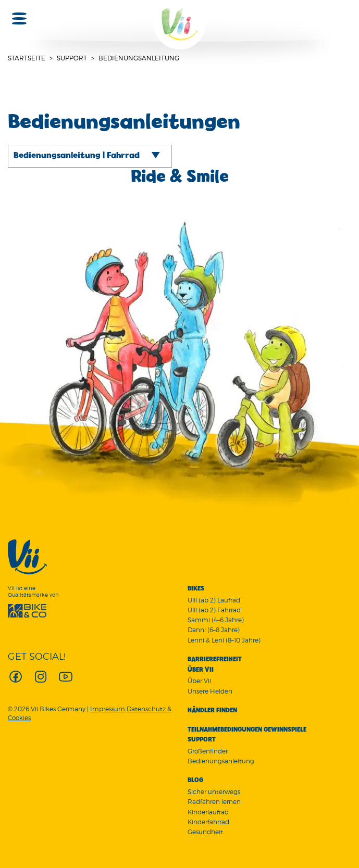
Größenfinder (208, 751)
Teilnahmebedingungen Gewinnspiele (247, 730)
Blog (195, 781)
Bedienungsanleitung (221, 761)
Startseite (27, 58)
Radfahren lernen (214, 802)
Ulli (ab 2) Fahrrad (214, 610)
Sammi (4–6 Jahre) (216, 620)
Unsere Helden (210, 691)
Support (72, 58)
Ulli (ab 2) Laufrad (214, 600)
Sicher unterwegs (214, 792)
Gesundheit (205, 832)
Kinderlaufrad (208, 812)
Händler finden (212, 711)
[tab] (90, 156)
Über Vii (201, 670)
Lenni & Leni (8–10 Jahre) (224, 640)
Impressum (108, 709)
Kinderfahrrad (208, 822)
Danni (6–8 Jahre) (214, 630)
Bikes (196, 589)
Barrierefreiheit (215, 660)
